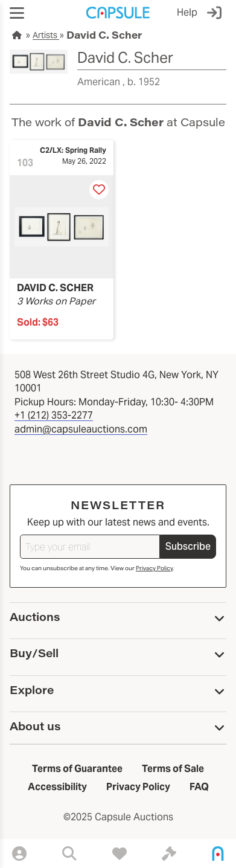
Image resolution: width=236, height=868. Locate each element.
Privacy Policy (154, 568)
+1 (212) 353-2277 (54, 415)
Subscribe (188, 546)
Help (187, 12)
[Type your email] (90, 547)
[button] (17, 13)
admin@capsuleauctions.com (81, 429)
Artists (46, 35)
